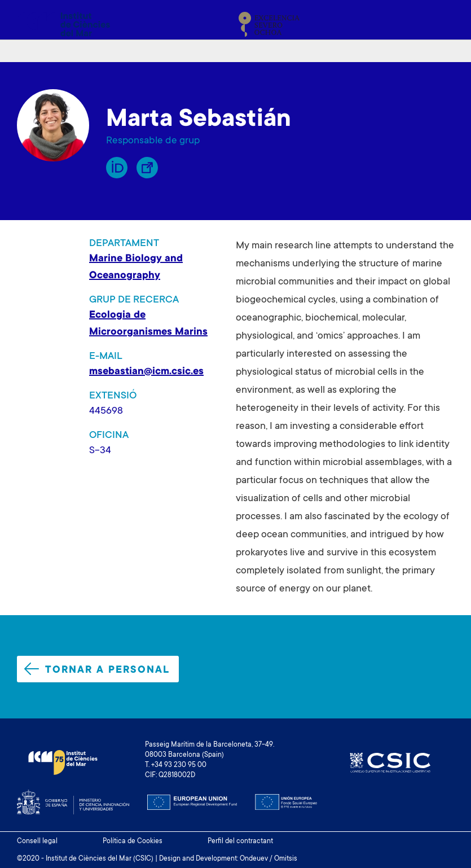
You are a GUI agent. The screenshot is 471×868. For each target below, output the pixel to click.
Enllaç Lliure (147, 168)
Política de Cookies (133, 841)
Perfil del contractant (240, 841)
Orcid (117, 168)
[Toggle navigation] (441, 24)
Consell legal (37, 841)
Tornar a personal (97, 669)
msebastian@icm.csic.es (146, 372)
